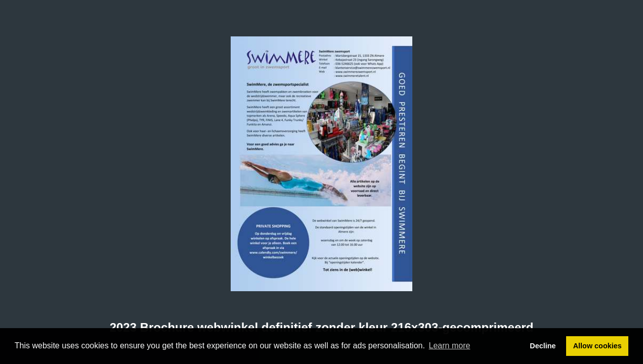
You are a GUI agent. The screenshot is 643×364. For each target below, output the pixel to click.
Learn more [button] (450, 346)
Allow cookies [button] (597, 346)
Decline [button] (543, 346)
